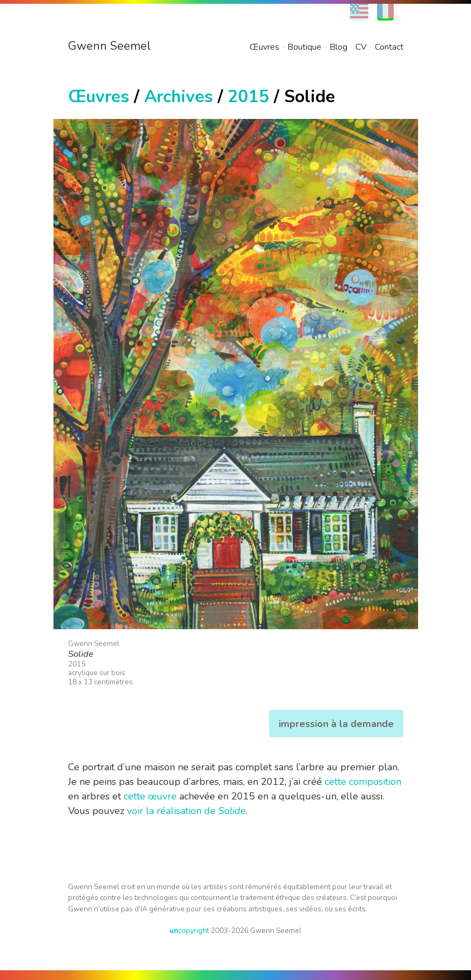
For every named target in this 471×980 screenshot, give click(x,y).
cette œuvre (150, 796)
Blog (338, 47)
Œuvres (264, 47)
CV (361, 47)
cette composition (363, 782)
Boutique (304, 47)
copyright (189, 931)
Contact (389, 47)
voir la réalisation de (186, 811)
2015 (248, 96)
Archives (179, 96)
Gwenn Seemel (109, 46)
